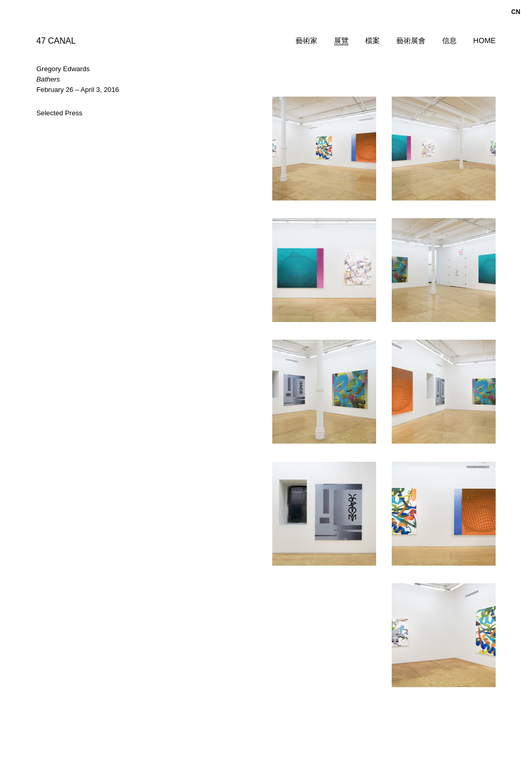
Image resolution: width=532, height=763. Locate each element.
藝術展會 (411, 41)
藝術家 (307, 41)
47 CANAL (56, 41)
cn (516, 12)
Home (484, 41)
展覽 (341, 41)
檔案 (373, 41)
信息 (449, 41)
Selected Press (59, 113)
